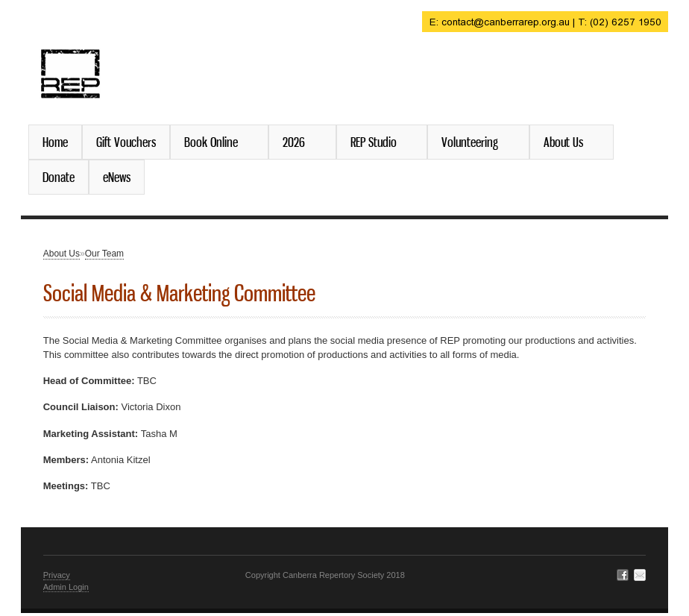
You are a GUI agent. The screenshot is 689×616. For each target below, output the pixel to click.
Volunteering (473, 142)
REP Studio (377, 142)
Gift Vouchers (126, 142)
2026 (297, 142)
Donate (59, 177)
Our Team (104, 254)
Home (55, 142)
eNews (117, 177)
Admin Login (66, 587)
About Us (566, 142)
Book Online (214, 142)
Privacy (57, 575)
